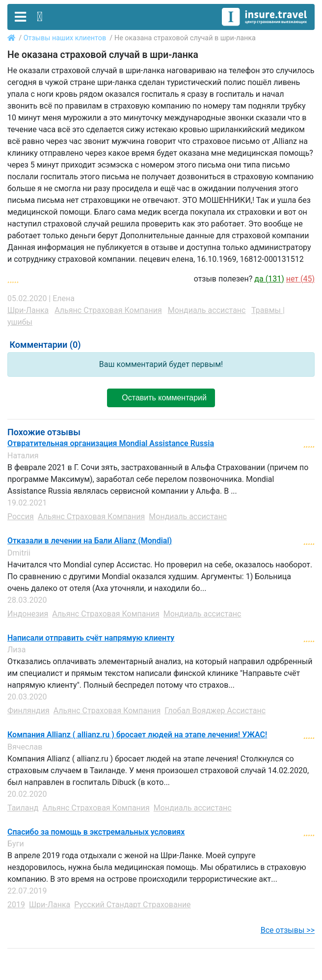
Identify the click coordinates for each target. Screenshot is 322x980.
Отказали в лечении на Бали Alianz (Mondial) (90, 541)
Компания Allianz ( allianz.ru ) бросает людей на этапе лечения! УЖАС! (137, 735)
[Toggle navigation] (20, 17)
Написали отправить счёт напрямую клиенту (91, 638)
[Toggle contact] (40, 17)
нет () (300, 279)
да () (269, 279)
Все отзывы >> (288, 930)
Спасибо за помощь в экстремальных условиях (96, 832)
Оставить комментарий (161, 398)
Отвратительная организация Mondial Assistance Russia (111, 444)
